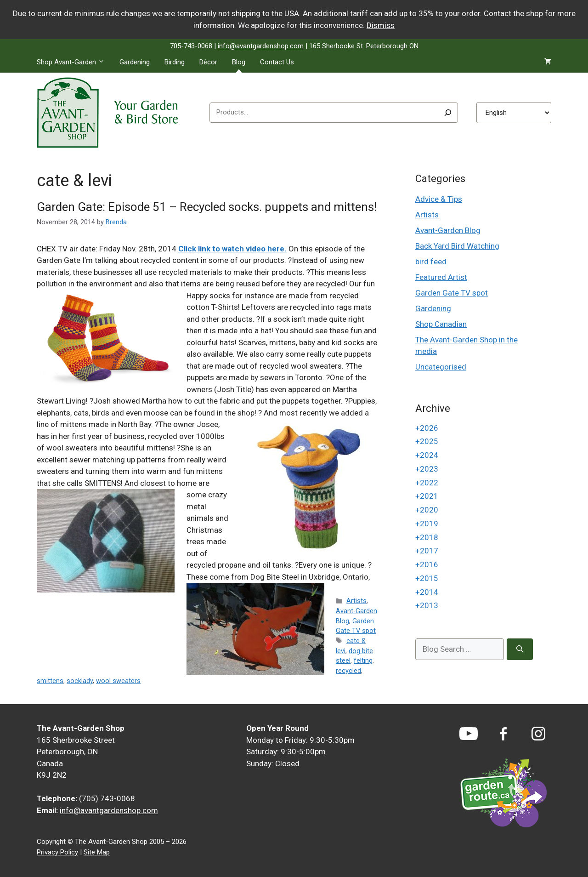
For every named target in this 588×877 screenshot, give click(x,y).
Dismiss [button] (381, 25)
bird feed (431, 262)
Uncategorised (441, 367)
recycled (348, 671)
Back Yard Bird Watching (457, 246)
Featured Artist (441, 277)
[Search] (448, 113)
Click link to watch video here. (232, 249)
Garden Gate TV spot (452, 293)
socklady (80, 681)
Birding (175, 62)
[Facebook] (503, 734)
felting (363, 661)
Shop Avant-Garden (74, 62)
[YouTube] (469, 734)
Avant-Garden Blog (448, 230)
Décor (208, 62)
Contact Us (277, 62)
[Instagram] (538, 734)
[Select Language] (514, 113)
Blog (239, 62)
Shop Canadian (441, 324)
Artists (356, 601)
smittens (50, 681)
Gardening (135, 62)
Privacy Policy (57, 852)
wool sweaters (118, 681)
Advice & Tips (439, 199)
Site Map (97, 852)
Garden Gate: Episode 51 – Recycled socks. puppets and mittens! (207, 207)
